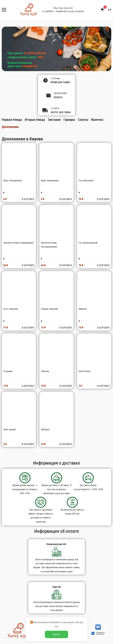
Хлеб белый (84, 371)
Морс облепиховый (12, 181)
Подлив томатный (49, 309)
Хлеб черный (9, 430)
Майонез (83, 309)
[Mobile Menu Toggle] (4, 10)
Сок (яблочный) (86, 181)
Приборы (45, 430)
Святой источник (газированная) (18, 243)
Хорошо (56, 634)
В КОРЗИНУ (28, 199)
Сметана (45, 371)
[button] (102, 10)
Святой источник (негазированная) (49, 245)
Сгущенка (8, 371)
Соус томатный (11, 309)
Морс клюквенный (50, 181)
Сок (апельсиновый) (88, 243)
